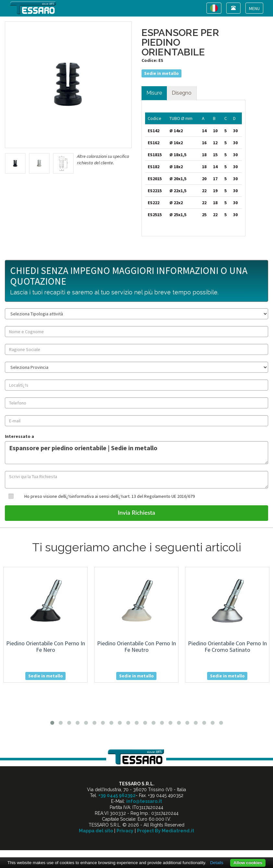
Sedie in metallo (161, 73)
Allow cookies (248, 863)
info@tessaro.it (144, 801)
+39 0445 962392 (117, 795)
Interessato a (19, 436)
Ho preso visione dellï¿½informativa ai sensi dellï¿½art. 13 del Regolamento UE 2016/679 (110, 496)
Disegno (182, 93)
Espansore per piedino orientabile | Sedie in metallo (136, 453)
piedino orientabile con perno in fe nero (46, 646)
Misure (154, 93)
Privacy (125, 831)
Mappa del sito (96, 831)
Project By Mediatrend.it (166, 831)
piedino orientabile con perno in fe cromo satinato (227, 646)
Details (217, 863)
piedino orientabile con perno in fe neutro (136, 646)
